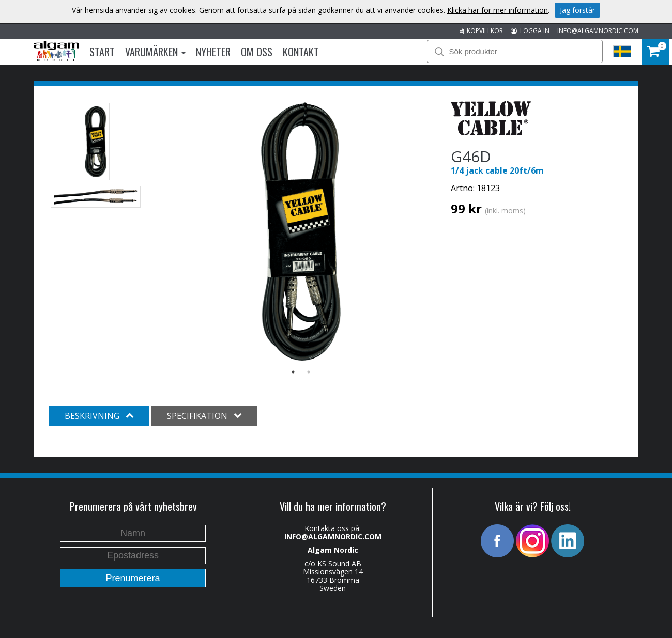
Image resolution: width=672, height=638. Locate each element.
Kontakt (301, 52)
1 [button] (293, 372)
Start (102, 52)
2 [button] (309, 372)
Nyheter (213, 52)
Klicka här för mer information (498, 10)
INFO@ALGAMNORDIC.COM (598, 31)
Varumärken (155, 52)
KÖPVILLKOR (481, 31)
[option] (301, 231)
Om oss (257, 52)
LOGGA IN (530, 31)
